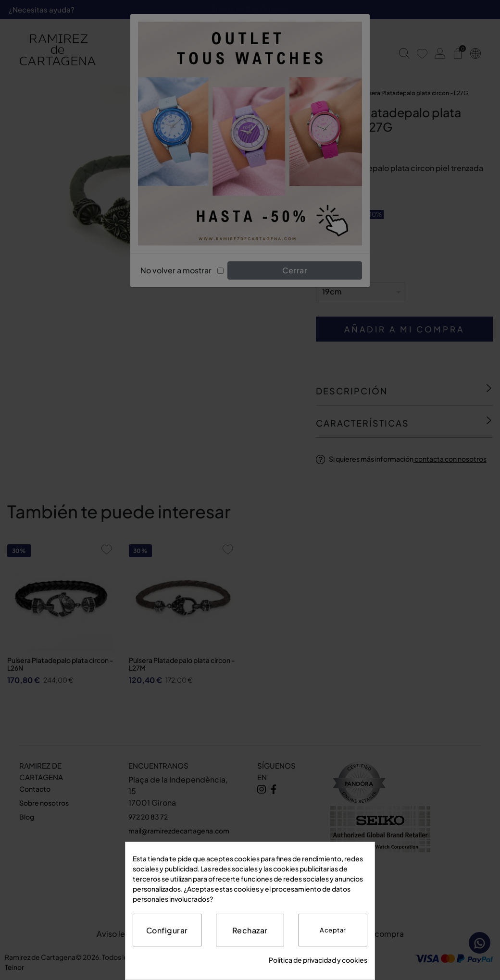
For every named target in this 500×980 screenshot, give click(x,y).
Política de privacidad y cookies (318, 960)
